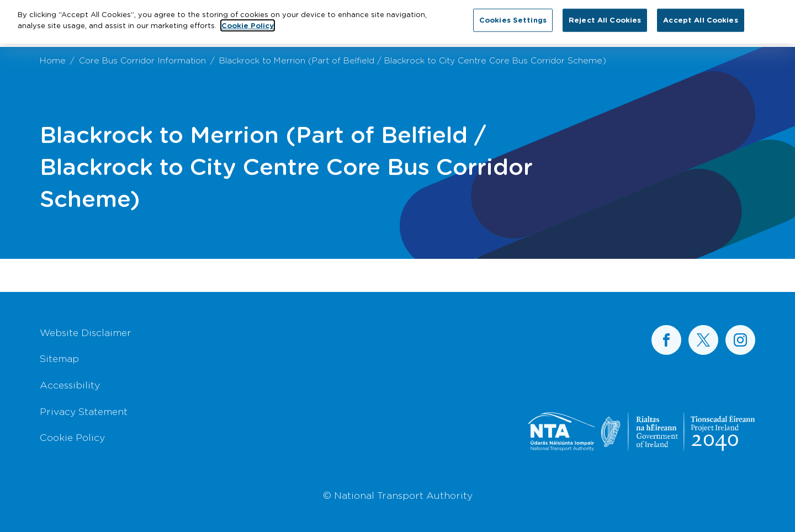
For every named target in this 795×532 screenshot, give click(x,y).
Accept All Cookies (700, 17)
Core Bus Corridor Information (142, 60)
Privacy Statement (84, 411)
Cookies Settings (513, 17)
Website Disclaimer (86, 332)
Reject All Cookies (605, 17)
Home (53, 60)
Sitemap (59, 358)
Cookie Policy (72, 437)
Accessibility (70, 385)
